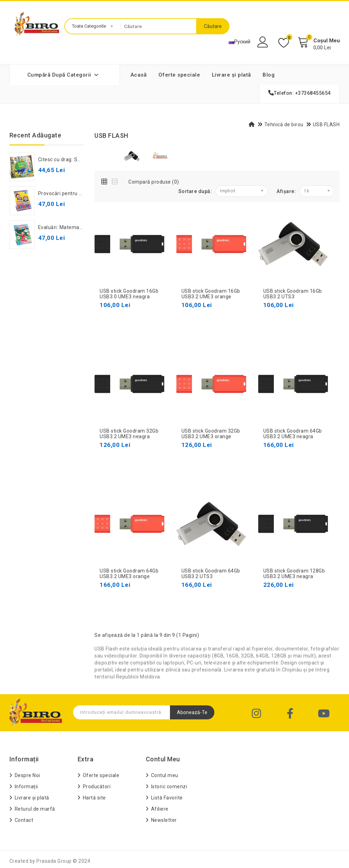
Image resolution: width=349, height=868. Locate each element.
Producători (97, 787)
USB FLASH (326, 124)
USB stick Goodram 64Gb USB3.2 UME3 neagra (293, 434)
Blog (269, 75)
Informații (26, 787)
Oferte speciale (179, 75)
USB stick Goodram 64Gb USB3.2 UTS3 (211, 574)
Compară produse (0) (154, 182)
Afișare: (286, 191)
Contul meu (165, 775)
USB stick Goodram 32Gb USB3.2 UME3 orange (211, 434)
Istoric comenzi (169, 787)
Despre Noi (27, 775)
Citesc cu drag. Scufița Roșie (72, 159)
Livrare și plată (232, 75)
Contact (24, 820)
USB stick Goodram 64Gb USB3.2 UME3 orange (129, 574)
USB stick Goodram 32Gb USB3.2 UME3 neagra (129, 434)
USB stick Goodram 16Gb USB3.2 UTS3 (293, 294)
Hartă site (94, 798)
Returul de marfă (35, 809)
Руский (240, 42)
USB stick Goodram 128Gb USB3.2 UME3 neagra (294, 574)
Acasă (139, 75)
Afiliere (160, 809)
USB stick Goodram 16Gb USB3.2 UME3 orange (211, 294)
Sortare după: (195, 191)
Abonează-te (192, 712)
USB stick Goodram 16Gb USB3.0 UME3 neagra (129, 294)
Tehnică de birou (284, 124)
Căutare (213, 26)
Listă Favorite (167, 798)
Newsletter (164, 820)
